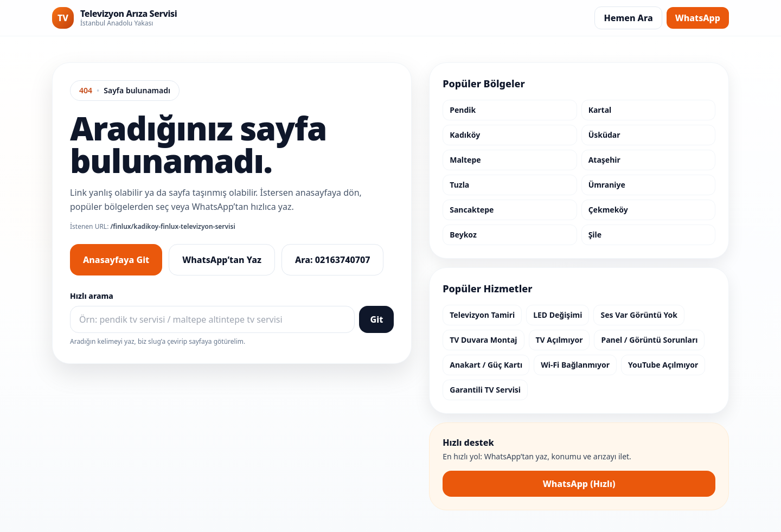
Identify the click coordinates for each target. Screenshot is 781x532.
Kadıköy (465, 135)
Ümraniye (607, 185)
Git (376, 319)
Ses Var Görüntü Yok (639, 315)
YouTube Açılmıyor (663, 365)
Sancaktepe (472, 210)
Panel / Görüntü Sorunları (649, 340)
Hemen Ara (628, 18)
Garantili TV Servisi (485, 390)
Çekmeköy (608, 210)
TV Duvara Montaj (483, 340)
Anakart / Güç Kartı (486, 365)
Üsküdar (604, 135)
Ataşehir (604, 160)
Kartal (600, 110)
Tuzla (459, 185)
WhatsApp (698, 18)
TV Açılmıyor (559, 340)
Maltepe (465, 160)
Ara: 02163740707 (333, 260)
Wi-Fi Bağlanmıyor (575, 365)
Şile (595, 235)
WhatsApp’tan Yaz (222, 260)
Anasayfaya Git (116, 260)
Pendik (463, 110)
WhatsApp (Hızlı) (579, 484)
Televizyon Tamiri (482, 315)
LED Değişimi (558, 315)
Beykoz (463, 235)
